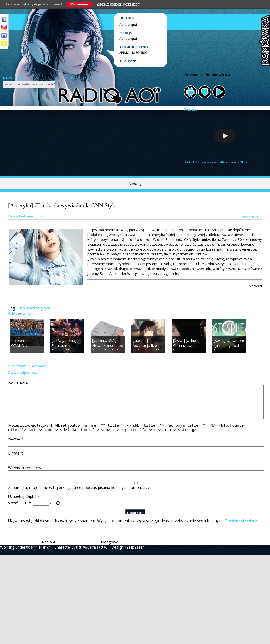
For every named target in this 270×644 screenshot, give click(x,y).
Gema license (38, 554)
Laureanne (135, 554)
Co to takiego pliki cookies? (118, 4)
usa (22, 308)
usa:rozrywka (38, 308)
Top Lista (68, 78)
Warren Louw (95, 554)
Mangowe (109, 549)
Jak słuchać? (13, 78)
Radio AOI (51, 549)
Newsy (135, 184)
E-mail (15, 460)
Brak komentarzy (32, 216)
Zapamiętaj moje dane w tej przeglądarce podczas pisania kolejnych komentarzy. (79, 495)
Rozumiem (79, 4)
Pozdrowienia (217, 75)
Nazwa (16, 446)
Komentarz (18, 382)
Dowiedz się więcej (241, 528)
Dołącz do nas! (95, 78)
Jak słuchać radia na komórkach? (29, 84)
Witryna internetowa (26, 475)
